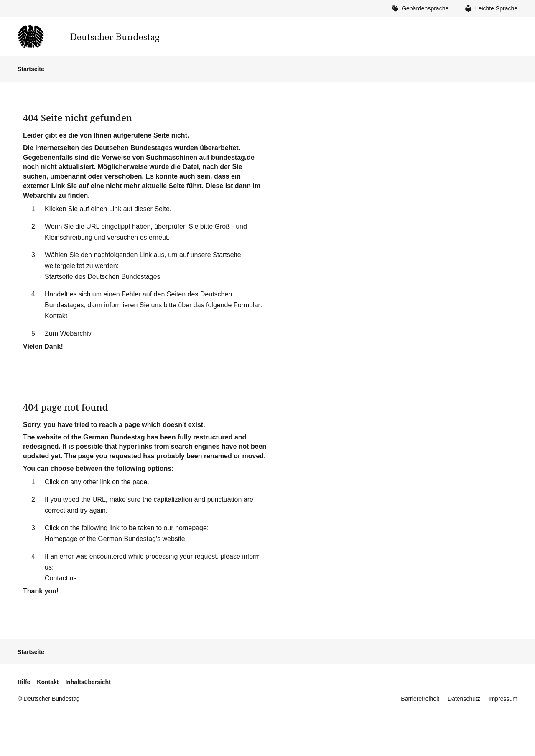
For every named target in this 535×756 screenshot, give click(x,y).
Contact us (61, 578)
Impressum (503, 699)
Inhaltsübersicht (88, 682)
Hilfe (24, 682)
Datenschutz (464, 699)
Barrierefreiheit (420, 699)
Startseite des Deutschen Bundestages (103, 277)
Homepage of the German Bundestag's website (115, 539)
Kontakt (56, 316)
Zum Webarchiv (68, 333)
